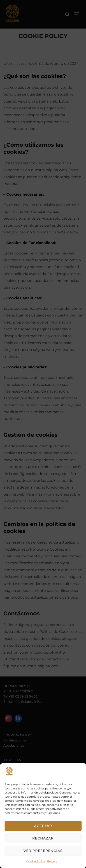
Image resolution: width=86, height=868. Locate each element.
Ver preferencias (43, 851)
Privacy (52, 861)
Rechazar (43, 838)
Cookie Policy (36, 861)
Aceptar (43, 826)
